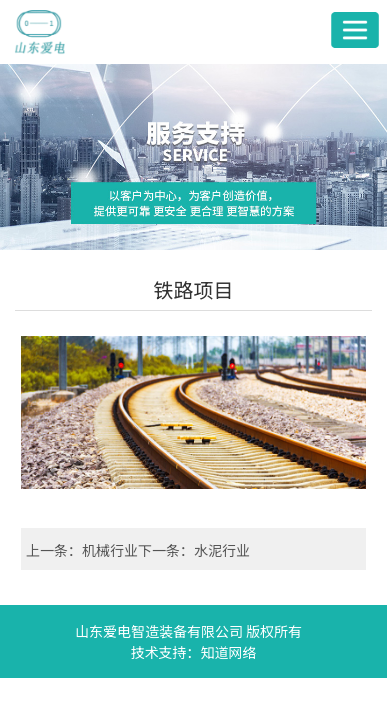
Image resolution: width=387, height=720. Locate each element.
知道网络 (229, 652)
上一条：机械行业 (82, 550)
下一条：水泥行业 (194, 550)
